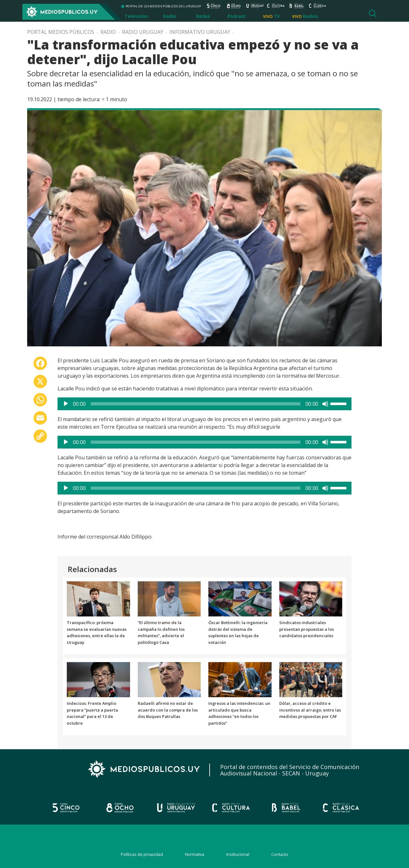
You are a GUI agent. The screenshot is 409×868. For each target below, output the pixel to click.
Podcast (237, 16)
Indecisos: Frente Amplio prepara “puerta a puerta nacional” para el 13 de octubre (92, 713)
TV (277, 16)
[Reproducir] (66, 404)
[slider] (196, 404)
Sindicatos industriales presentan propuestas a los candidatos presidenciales (307, 629)
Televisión (136, 16)
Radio (170, 16)
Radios (310, 16)
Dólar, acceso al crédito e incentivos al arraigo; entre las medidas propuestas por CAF (310, 710)
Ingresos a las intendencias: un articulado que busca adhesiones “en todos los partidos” (239, 713)
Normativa (195, 854)
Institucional (238, 854)
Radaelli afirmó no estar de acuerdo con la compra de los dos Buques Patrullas (168, 710)
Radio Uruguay (143, 32)
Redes (203, 16)
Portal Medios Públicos (61, 32)
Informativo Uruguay (200, 32)
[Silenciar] (325, 404)
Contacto (280, 854)
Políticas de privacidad (142, 854)
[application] (204, 404)
